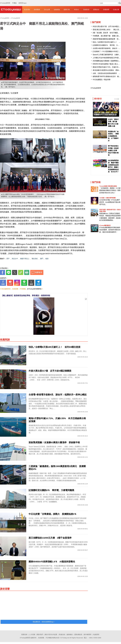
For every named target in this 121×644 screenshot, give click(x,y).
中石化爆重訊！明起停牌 (102, 80)
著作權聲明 (88, 634)
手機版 (14, 1)
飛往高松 (35, 259)
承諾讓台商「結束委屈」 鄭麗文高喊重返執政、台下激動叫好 (113, 136)
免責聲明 (96, 634)
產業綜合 (96, 10)
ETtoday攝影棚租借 (105, 225)
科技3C (76, 10)
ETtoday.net (65, 638)
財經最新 (37, 10)
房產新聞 (106, 10)
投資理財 (27, 10)
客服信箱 (62, 634)
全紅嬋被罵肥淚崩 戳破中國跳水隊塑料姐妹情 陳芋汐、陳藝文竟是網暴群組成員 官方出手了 (113, 166)
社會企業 (116, 10)
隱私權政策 (78, 634)
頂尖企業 (47, 10)
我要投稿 (24, 634)
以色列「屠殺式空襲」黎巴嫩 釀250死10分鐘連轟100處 (113, 123)
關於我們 (40, 634)
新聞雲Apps (23, 1)
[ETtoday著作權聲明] (34, 289)
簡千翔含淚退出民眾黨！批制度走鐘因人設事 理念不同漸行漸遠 (113, 150)
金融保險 (57, 10)
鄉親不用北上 (25, 259)
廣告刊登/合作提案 (51, 634)
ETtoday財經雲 (96, 88)
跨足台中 (15, 259)
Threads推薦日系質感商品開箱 (108, 186)
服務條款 (70, 634)
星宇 (8, 259)
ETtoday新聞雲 (5, 1)
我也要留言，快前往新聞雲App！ (44, 622)
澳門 (42, 259)
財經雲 (11, 10)
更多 (117, 99)
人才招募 (32, 634)
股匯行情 (67, 10)
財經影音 (86, 10)
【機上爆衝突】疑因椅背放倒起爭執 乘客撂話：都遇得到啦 (26, 296)
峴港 (47, 259)
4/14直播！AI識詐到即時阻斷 (107, 198)
